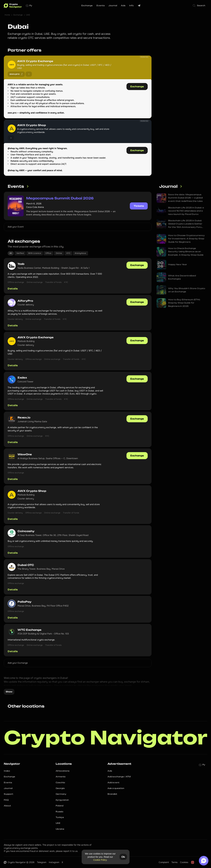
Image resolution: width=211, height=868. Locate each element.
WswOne (25, 454)
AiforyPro (25, 301)
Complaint (164, 862)
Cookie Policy (100, 860)
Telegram (42, 862)
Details (13, 289)
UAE (28, 15)
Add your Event (16, 227)
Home (7, 15)
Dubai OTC (26, 565)
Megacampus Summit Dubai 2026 (60, 198)
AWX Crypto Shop (32, 125)
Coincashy (26, 531)
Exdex (22, 378)
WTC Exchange (30, 630)
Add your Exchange (18, 663)
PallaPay (24, 602)
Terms (174, 862)
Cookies (184, 862)
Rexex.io (24, 417)
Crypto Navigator (106, 738)
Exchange (18, 15)
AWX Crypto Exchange (35, 61)
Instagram (54, 862)
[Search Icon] (199, 6)
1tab (21, 264)
